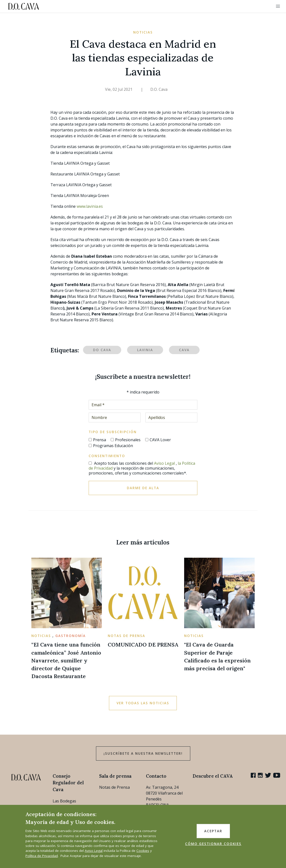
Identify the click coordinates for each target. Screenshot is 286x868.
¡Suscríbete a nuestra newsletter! (143, 753)
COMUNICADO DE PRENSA (143, 645)
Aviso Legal (164, 463)
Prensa (100, 440)
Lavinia (145, 350)
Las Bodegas (64, 801)
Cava (184, 350)
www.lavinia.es (90, 206)
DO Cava (102, 350)
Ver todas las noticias (143, 703)
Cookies (143, 851)
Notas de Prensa (114, 787)
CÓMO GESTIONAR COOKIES (213, 844)
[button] (278, 6)
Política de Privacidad (42, 856)
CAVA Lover (160, 440)
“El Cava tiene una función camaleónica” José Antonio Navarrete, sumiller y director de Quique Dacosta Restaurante (66, 660)
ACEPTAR (213, 831)
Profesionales (128, 440)
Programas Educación (113, 446)
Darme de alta (143, 488)
